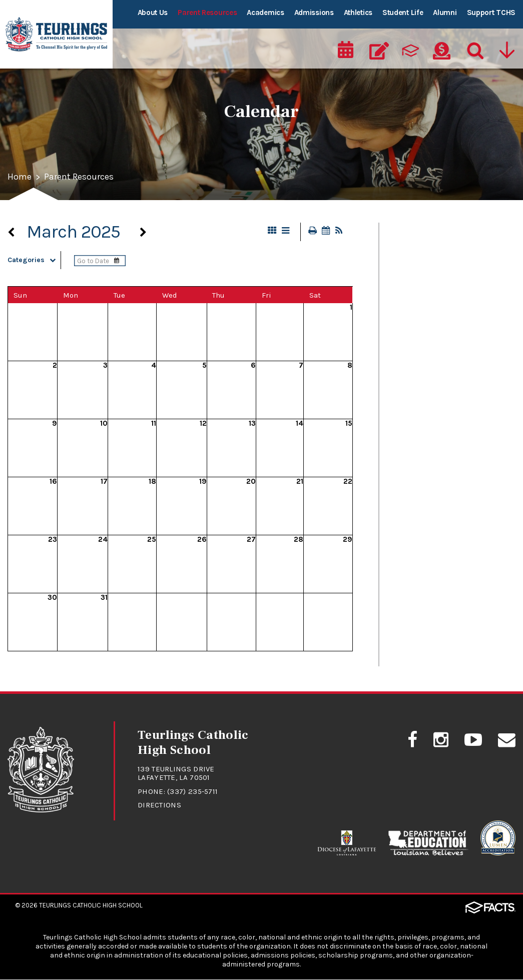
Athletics (358, 13)
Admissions (314, 13)
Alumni (445, 13)
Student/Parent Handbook (438, 421)
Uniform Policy (415, 468)
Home (20, 178)
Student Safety (416, 445)
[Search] (473, 48)
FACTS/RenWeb (416, 351)
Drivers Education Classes (437, 327)
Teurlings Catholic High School (91, 906)
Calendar (404, 280)
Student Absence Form (431, 398)
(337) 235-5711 (192, 792)
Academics (265, 13)
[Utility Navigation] (506, 48)
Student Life (403, 13)
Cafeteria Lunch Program (435, 257)
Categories (34, 260)
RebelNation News (422, 374)
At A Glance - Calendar (429, 233)
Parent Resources (207, 13)
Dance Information (424, 304)
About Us (153, 13)
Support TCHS (491, 13)
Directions (159, 805)
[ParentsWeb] (410, 48)
